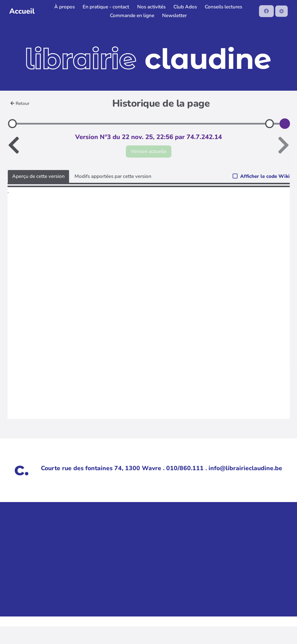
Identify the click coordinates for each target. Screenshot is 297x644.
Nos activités (151, 7)
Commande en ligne (132, 15)
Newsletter (174, 15)
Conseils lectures (223, 7)
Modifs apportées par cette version (113, 176)
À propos (65, 7)
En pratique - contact (106, 7)
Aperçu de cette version (38, 176)
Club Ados (185, 7)
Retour (20, 103)
